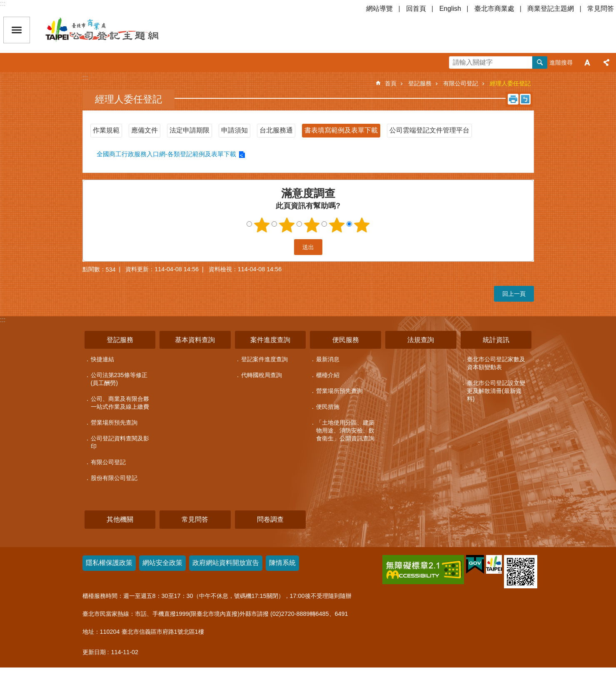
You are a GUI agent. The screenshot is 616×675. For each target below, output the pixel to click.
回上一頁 (514, 294)
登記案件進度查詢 (264, 359)
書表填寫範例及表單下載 (341, 130)
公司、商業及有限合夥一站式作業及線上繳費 (120, 403)
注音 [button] (525, 99)
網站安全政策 (162, 563)
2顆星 (287, 225)
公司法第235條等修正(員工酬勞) (119, 379)
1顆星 (262, 225)
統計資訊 (496, 340)
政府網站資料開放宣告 (226, 563)
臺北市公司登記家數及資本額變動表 (496, 363)
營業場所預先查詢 (114, 422)
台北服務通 (276, 130)
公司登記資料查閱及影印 (120, 442)
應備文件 (145, 130)
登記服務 (420, 83)
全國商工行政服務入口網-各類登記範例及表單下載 (166, 154)
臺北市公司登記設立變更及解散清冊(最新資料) (496, 391)
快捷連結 (102, 359)
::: (3, 4)
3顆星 (312, 225)
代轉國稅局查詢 (262, 375)
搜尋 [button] (540, 62)
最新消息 (328, 359)
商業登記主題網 (551, 9)
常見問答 (601, 9)
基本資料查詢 (195, 340)
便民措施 (328, 407)
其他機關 (120, 519)
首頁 (391, 83)
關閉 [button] (17, 30)
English (450, 9)
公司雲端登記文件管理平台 (429, 130)
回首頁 (416, 9)
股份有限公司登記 (114, 478)
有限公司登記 (461, 83)
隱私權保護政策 (109, 563)
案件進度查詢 (270, 340)
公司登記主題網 (117, 30)
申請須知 (234, 130)
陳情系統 (282, 563)
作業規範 (106, 130)
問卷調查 (270, 519)
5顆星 (362, 225)
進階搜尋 (561, 62)
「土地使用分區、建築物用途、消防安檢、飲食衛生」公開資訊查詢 (345, 430)
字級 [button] (587, 62)
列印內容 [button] (513, 99)
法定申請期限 (190, 130)
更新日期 (94, 652)
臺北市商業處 (494, 9)
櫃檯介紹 (328, 375)
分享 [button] (606, 62)
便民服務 (346, 340)
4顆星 (337, 225)
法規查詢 (421, 340)
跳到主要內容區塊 (4, 4)
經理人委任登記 (510, 83)
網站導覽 (379, 9)
